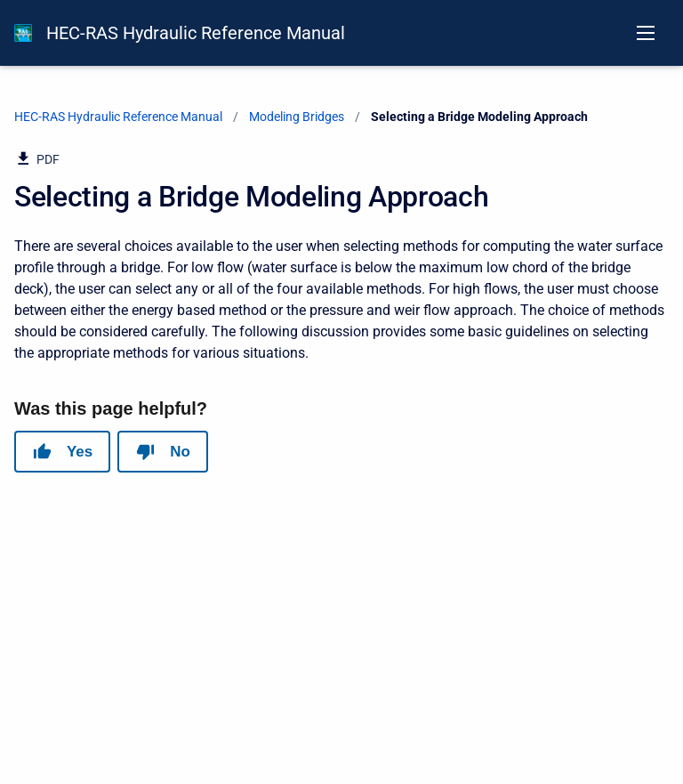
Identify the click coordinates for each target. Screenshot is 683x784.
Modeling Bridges (297, 117)
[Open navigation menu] (646, 33)
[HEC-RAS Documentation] (23, 33)
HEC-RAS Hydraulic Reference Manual (196, 33)
